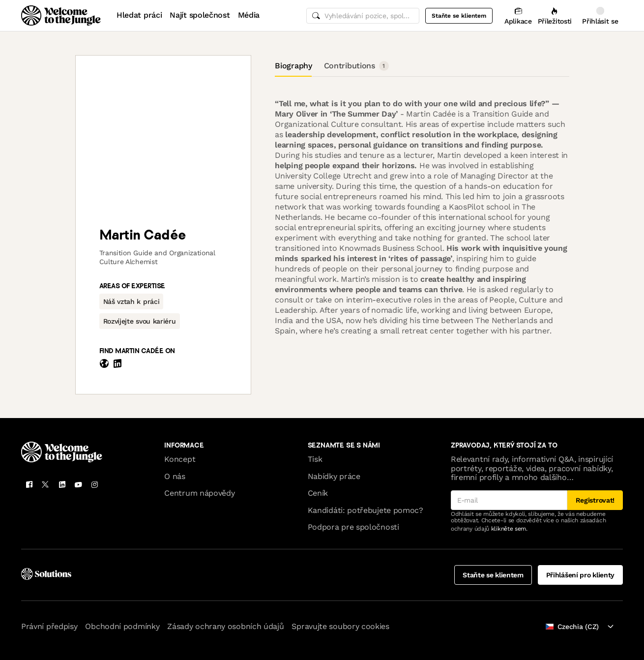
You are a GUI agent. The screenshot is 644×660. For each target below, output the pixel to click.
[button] (132, 301)
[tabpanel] (422, 214)
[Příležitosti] (555, 15)
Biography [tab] (293, 66)
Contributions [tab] (356, 66)
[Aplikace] (518, 15)
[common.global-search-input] (363, 16)
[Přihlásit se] (600, 15)
